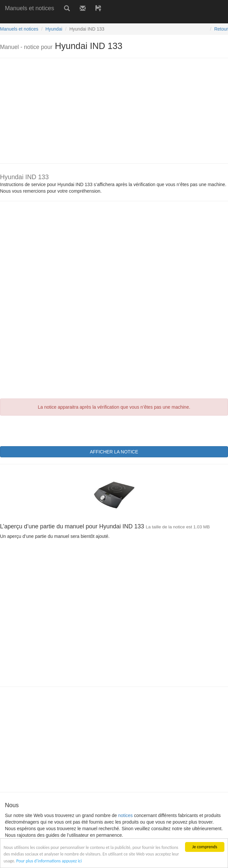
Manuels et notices (30, 8)
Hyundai (54, 29)
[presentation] (50, 430)
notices (125, 815)
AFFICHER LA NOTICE (114, 452)
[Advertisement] (77, 19)
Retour (221, 29)
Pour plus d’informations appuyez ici (49, 861)
